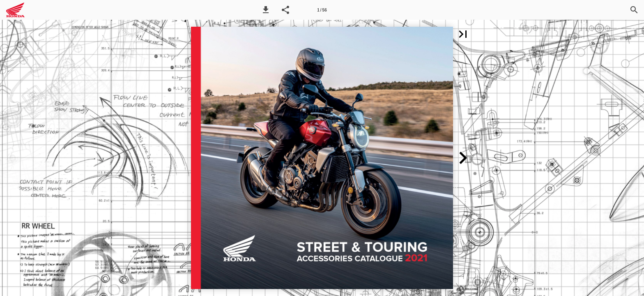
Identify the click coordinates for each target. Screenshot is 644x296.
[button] (266, 10)
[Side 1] (322, 10)
